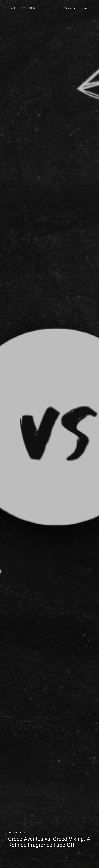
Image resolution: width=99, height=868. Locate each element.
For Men (13, 832)
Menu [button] (85, 8)
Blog (23, 832)
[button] (69, 8)
